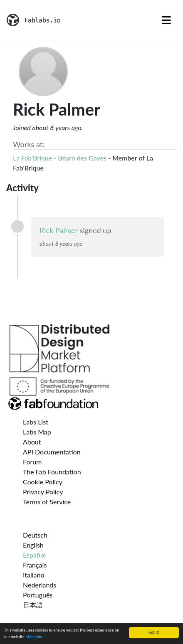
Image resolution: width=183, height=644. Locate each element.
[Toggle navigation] (166, 20)
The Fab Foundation (52, 472)
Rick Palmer (59, 230)
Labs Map (37, 432)
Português (38, 595)
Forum (32, 462)
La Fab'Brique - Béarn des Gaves (60, 158)
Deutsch (35, 535)
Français (35, 565)
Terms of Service (47, 502)
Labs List (36, 422)
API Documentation (52, 452)
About (32, 442)
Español (34, 555)
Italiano (34, 575)
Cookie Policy (43, 482)
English (33, 545)
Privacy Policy (43, 492)
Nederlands (40, 585)
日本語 (33, 605)
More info (34, 637)
